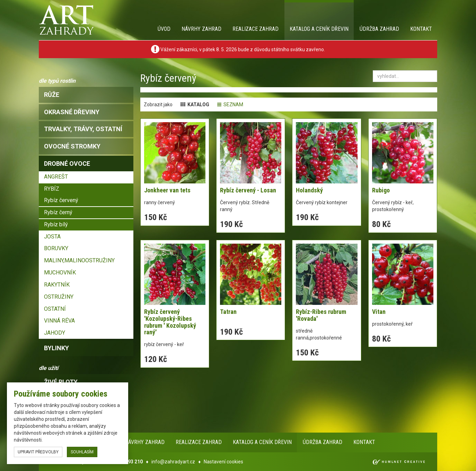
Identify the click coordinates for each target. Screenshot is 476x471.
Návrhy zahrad (201, 29)
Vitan (379, 312)
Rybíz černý (58, 212)
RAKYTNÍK (57, 285)
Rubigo (381, 190)
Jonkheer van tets (167, 190)
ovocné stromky (72, 146)
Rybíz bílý (56, 224)
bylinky (56, 348)
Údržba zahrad (379, 29)
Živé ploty (61, 382)
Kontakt (421, 29)
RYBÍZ (52, 189)
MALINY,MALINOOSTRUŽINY (79, 260)
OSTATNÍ (55, 309)
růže (52, 95)
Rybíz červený (61, 200)
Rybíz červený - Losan (248, 190)
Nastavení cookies (223, 462)
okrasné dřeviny (72, 112)
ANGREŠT (56, 177)
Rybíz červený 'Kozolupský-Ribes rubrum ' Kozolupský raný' (170, 322)
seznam (230, 105)
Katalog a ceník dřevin (319, 29)
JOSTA (52, 237)
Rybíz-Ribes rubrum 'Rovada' (321, 315)
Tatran (228, 312)
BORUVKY (56, 248)
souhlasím (82, 452)
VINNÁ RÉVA (59, 321)
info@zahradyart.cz (173, 462)
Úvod (164, 29)
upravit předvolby (38, 452)
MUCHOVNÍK (60, 273)
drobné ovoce (67, 164)
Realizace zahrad (255, 29)
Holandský (309, 190)
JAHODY (55, 333)
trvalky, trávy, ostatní (83, 129)
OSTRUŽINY (59, 297)
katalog (195, 105)
